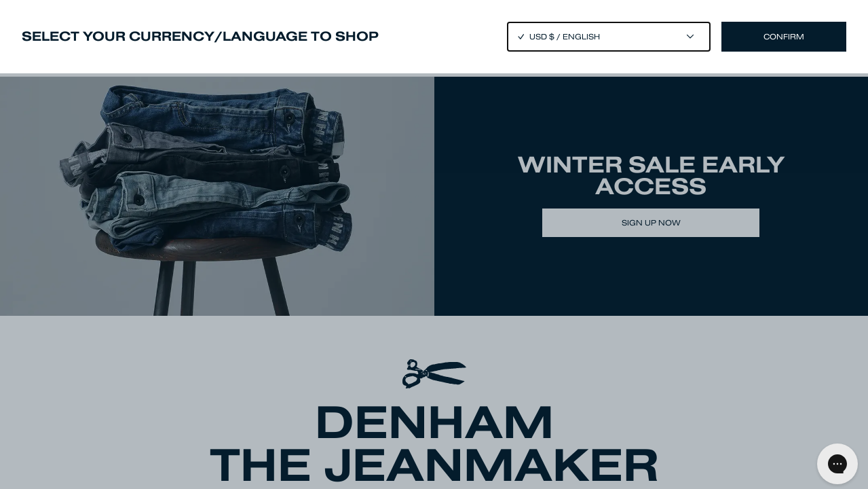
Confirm (784, 37)
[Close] (434, 244)
